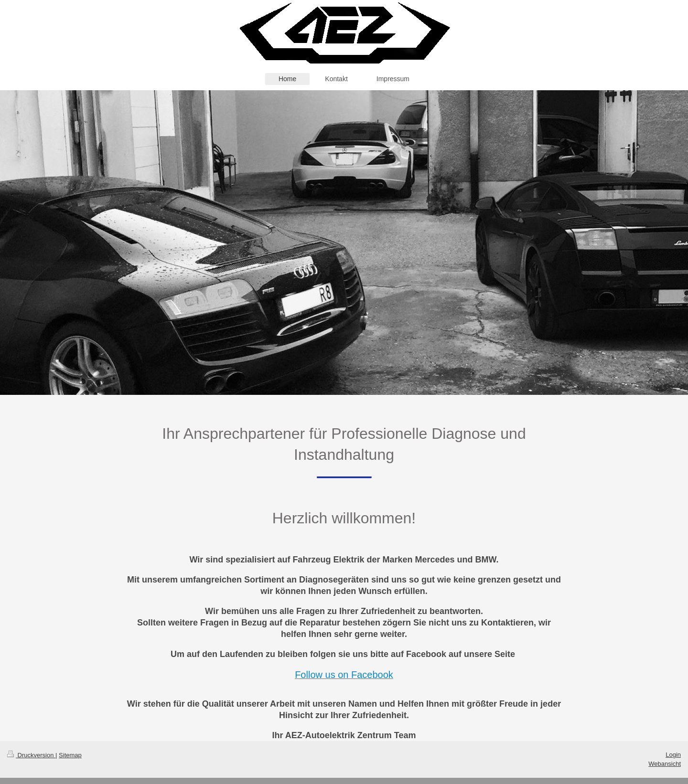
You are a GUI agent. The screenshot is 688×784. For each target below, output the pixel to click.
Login (673, 755)
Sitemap (70, 755)
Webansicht (665, 764)
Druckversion (31, 755)
